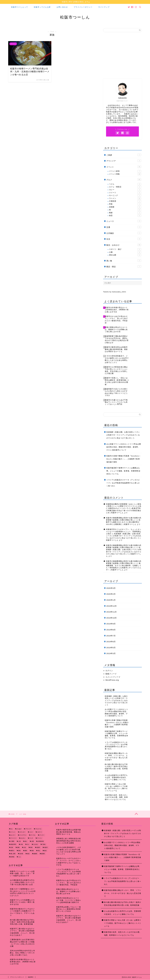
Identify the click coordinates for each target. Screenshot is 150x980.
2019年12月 (112, 606)
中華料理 (125, 201)
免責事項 (31, 977)
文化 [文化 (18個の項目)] (25, 848)
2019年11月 (112, 612)
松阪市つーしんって (20, 7)
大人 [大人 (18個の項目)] (28, 844)
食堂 (125, 216)
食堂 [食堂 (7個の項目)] (28, 854)
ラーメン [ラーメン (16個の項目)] (39, 838)
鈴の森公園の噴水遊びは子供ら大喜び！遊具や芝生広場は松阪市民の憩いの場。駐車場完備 (123, 904)
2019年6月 (111, 642)
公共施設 (124, 233)
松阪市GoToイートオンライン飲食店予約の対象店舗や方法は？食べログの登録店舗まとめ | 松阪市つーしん (124, 511)
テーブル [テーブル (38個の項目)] (33, 835)
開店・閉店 (124, 267)
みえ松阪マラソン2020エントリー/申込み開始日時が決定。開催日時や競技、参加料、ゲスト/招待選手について (124, 447)
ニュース (124, 221)
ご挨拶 (124, 155)
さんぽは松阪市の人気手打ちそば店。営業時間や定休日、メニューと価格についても (123, 913)
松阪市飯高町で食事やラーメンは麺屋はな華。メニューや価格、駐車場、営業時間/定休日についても (123, 471)
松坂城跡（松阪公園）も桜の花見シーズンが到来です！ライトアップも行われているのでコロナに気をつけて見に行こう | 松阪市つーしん (124, 552)
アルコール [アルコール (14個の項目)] (38, 829)
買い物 (124, 261)
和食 (125, 204)
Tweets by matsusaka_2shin (115, 292)
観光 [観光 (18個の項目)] (45, 851)
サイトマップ (104, 7)
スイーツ (125, 193)
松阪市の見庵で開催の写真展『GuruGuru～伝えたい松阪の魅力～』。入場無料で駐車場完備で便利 (124, 459)
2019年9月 (111, 624)
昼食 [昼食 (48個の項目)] (31, 848)
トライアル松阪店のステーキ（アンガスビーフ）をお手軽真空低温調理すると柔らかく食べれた (123, 483)
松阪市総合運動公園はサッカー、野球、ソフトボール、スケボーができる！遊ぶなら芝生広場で (123, 893)
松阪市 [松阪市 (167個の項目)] (38, 848)
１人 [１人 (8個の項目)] (19, 857)
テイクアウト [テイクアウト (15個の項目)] (23, 835)
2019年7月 (111, 636)
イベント (124, 167)
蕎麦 (125, 213)
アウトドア (124, 161)
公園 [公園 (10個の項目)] (32, 841)
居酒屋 (125, 207)
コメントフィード (113, 677)
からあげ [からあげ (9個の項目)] (19, 829)
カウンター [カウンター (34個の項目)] (22, 832)
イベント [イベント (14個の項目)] (13, 832)
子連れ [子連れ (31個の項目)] (44, 844)
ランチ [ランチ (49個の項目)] (31, 838)
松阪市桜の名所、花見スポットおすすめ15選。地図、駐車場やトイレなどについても (123, 934)
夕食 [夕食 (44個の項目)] (22, 844)
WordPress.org (112, 680)
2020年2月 (111, 594)
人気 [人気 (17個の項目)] (19, 841)
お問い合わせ (62, 7)
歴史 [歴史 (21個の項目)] (19, 851)
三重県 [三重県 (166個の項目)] (12, 841)
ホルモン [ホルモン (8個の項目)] (23, 838)
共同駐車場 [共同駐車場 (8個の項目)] (41, 841)
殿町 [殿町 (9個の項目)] (26, 851)
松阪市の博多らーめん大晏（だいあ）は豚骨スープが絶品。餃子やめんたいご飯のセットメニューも (123, 923)
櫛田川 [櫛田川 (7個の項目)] (12, 851)
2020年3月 (111, 588)
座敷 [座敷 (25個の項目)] (18, 848)
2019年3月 (111, 654)
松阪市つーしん (75, 17)
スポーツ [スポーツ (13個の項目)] (39, 832)
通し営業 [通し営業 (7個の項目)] (13, 854)
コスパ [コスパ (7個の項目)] (31, 832)
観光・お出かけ (124, 245)
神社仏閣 (125, 255)
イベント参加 (125, 171)
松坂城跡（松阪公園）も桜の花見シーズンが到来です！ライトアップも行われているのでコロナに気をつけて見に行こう (123, 435)
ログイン (109, 671)
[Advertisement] (122, 56)
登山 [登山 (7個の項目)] (39, 851)
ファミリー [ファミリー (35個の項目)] (14, 838)
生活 (124, 239)
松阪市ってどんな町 (42, 7)
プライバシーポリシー (83, 7)
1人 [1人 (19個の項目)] (12, 829)
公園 (125, 252)
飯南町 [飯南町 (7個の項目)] (35, 854)
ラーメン (125, 198)
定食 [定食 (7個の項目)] (12, 848)
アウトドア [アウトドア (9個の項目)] (28, 829)
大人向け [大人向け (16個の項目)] (36, 844)
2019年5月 (111, 648)
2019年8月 (111, 630)
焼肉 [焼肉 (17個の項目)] (32, 851)
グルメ (124, 180)
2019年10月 (112, 618)
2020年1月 (111, 600)
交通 (124, 227)
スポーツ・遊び (125, 249)
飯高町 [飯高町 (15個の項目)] (43, 854)
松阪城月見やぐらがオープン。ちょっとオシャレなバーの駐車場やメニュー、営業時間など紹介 (124, 532)
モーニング (125, 196)
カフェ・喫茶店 (125, 187)
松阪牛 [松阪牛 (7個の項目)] (46, 848)
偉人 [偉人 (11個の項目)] (26, 841)
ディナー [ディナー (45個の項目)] (42, 835)
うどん (125, 184)
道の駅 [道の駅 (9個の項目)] (21, 854)
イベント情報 (125, 174)
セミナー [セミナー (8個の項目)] (13, 835)
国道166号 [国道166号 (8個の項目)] (13, 844)
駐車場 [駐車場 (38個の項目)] (12, 857)
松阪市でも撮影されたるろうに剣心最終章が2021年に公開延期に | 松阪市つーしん (123, 522)
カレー (125, 190)
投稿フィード (111, 674)
